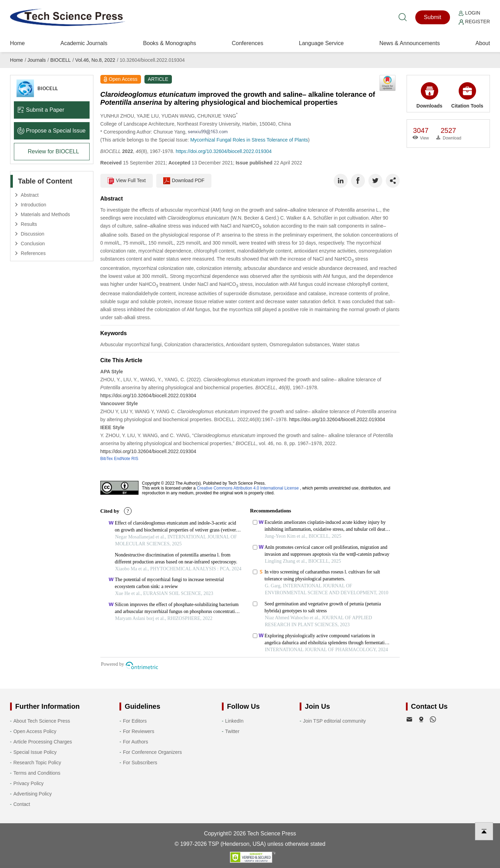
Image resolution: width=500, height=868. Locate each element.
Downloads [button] (429, 95)
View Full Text (127, 181)
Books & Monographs (170, 43)
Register (474, 22)
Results (29, 224)
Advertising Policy (32, 794)
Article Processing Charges (43, 742)
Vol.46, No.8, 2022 (95, 60)
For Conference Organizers (152, 752)
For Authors (135, 742)
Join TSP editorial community (335, 721)
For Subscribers (140, 763)
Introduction (34, 205)
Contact (22, 804)
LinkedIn (234, 721)
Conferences (247, 43)
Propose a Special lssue (52, 131)
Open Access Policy (35, 731)
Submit (433, 17)
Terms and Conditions (37, 773)
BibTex (107, 459)
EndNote (122, 459)
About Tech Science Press (41, 721)
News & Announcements (409, 43)
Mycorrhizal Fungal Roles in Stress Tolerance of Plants (249, 140)
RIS (135, 459)
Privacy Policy (28, 783)
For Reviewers (139, 731)
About (483, 43)
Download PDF (184, 181)
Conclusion (33, 244)
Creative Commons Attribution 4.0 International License (248, 488)
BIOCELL (61, 60)
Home (18, 43)
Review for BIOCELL (53, 151)
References (33, 253)
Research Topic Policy (37, 763)
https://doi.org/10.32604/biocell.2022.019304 (224, 151)
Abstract (30, 195)
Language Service (321, 43)
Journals (37, 60)
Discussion (33, 234)
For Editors (135, 721)
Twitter (232, 731)
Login (469, 13)
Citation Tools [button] (467, 95)
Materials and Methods (45, 214)
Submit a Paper (41, 110)
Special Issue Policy (35, 752)
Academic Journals (84, 43)
